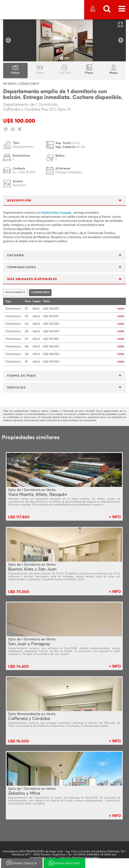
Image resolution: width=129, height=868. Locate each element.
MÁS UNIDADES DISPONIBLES (32, 279)
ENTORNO (16, 255)
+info (121, 309)
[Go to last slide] (8, 40)
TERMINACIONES (22, 267)
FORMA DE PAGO (22, 376)
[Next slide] (121, 40)
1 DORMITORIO (40, 293)
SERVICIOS (16, 388)
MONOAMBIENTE (15, 293)
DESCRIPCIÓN (19, 201)
